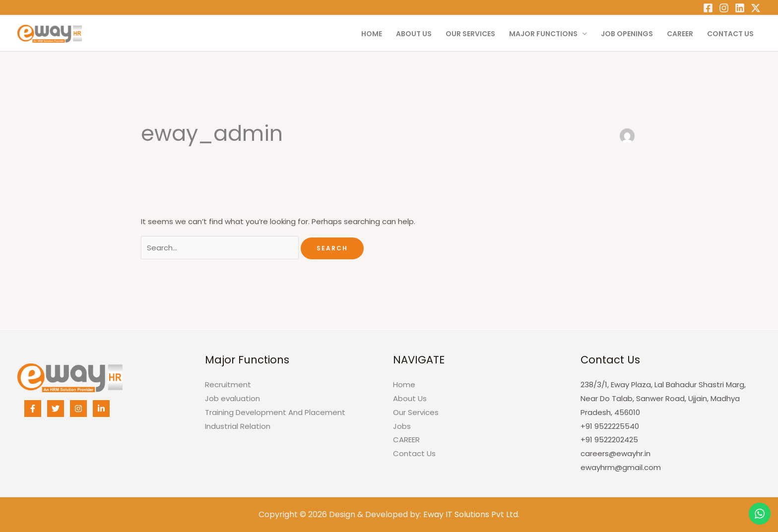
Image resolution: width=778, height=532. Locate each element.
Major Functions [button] (543, 34)
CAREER (680, 34)
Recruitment (228, 384)
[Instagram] (724, 8)
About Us (414, 34)
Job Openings (627, 34)
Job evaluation (232, 398)
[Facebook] (708, 8)
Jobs (402, 426)
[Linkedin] (740, 8)
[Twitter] (756, 8)
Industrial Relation (238, 426)
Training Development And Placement (275, 412)
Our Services (470, 34)
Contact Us (730, 34)
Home (372, 34)
